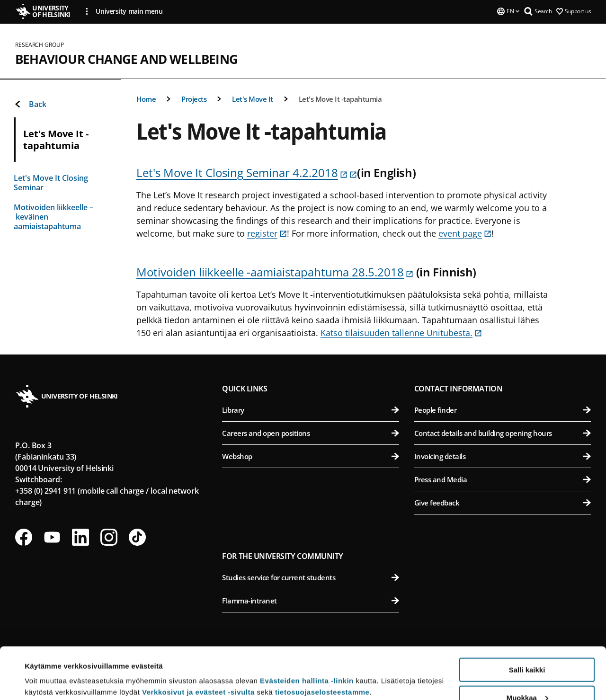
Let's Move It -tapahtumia (340, 99)
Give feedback (503, 503)
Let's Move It (253, 99)
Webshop (310, 456)
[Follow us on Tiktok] (137, 537)
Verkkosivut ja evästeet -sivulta (198, 643)
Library (310, 410)
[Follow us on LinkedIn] (80, 537)
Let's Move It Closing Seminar (51, 183)
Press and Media (503, 479)
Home (146, 99)
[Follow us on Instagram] (109, 537)
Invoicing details (503, 456)
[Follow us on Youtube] (52, 537)
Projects (194, 99)
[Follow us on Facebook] (24, 537)
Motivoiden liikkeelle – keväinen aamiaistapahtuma (53, 217)
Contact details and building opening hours (503, 433)
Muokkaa (527, 649)
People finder (503, 410)
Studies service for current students (310, 577)
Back (30, 104)
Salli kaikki (527, 621)
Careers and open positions (310, 433)
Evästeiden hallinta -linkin (307, 632)
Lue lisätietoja (49, 669)
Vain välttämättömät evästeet (527, 677)
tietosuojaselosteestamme (322, 643)
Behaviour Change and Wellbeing (126, 59)
